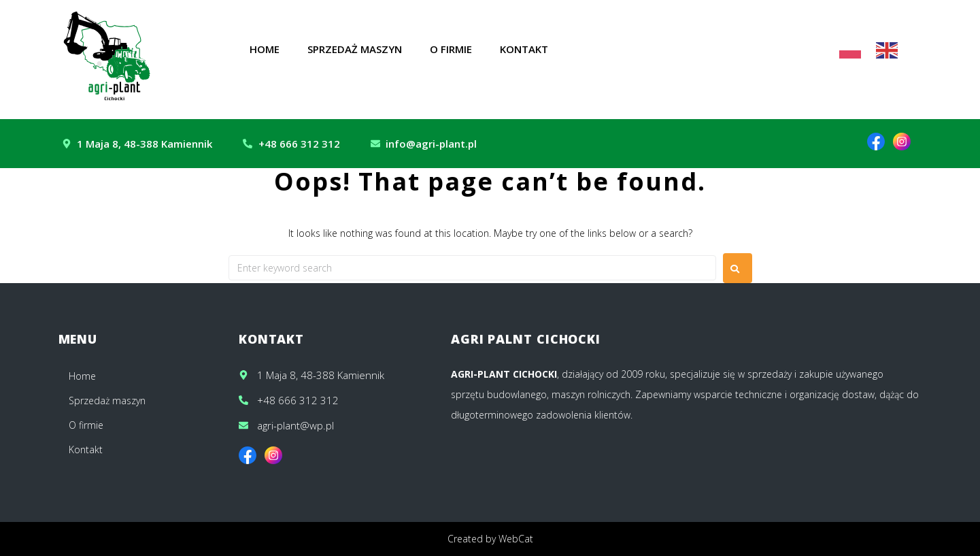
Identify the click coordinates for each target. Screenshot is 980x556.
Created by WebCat (490, 539)
